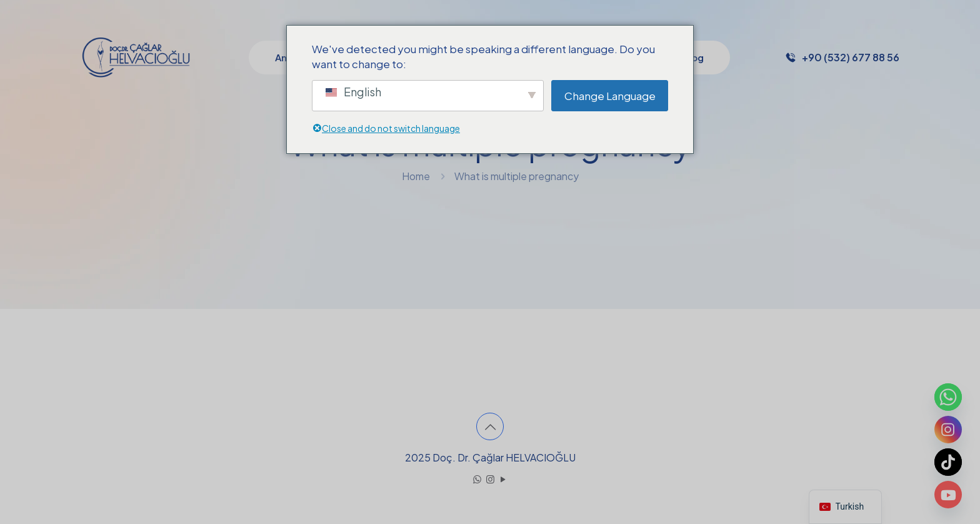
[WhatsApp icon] (477, 479)
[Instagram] (948, 430)
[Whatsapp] (948, 397)
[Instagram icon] (490, 479)
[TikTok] (948, 462)
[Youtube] (948, 495)
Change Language (610, 96)
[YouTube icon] (503, 479)
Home (416, 176)
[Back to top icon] (490, 426)
